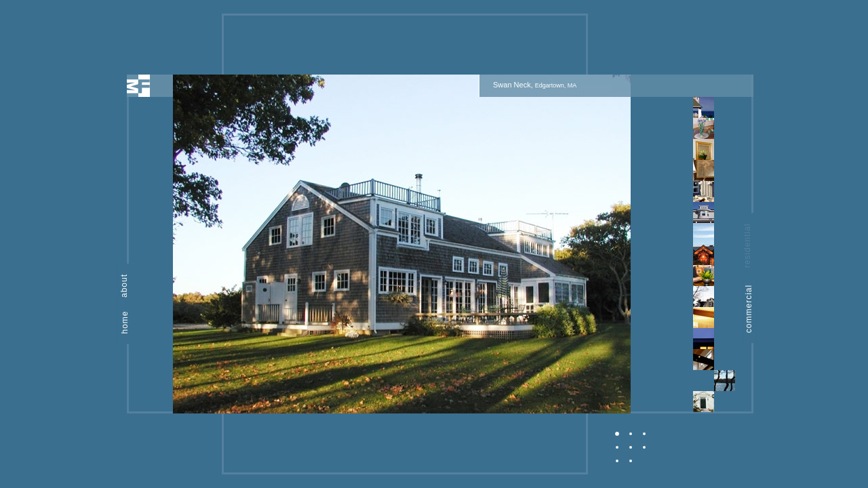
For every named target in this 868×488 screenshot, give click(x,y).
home (125, 322)
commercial (749, 309)
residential (748, 246)
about (124, 286)
